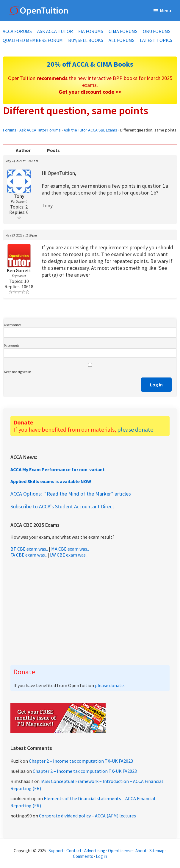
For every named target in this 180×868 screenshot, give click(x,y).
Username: (12, 325)
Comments (83, 856)
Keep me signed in (18, 372)
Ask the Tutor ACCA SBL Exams (90, 130)
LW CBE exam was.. (69, 555)
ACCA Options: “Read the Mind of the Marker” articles (71, 494)
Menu (166, 10)
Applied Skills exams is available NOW (51, 481)
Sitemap (157, 851)
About (141, 851)
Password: (11, 346)
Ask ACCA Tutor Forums (40, 130)
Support (56, 851)
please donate (135, 429)
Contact (74, 851)
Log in (101, 856)
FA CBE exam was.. (29, 555)
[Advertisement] (90, 611)
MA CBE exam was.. (70, 549)
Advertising (95, 851)
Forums (10, 130)
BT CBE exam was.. (29, 549)
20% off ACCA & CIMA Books (90, 64)
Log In (156, 385)
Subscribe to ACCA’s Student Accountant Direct (62, 506)
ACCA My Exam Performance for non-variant (58, 469)
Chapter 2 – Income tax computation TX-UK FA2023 (81, 761)
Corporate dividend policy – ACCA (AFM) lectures (87, 816)
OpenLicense (121, 851)
